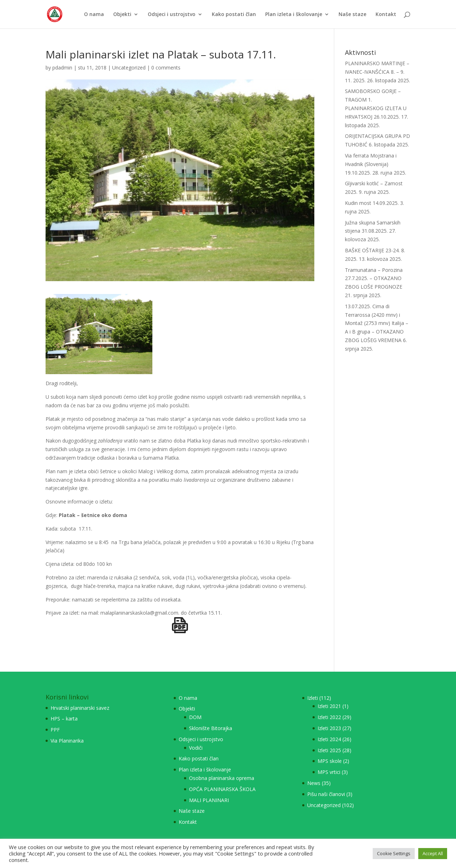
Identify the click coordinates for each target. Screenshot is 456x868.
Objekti (122, 15)
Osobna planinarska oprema (222, 778)
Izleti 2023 (329, 728)
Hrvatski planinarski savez (80, 708)
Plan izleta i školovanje (294, 15)
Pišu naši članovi (326, 794)
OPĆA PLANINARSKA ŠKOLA (222, 789)
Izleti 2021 (329, 706)
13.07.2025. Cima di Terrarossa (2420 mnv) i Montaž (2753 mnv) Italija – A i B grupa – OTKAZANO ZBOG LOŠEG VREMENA (377, 323)
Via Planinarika (67, 741)
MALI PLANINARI (209, 800)
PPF (55, 730)
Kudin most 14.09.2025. (372, 203)
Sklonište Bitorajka (211, 728)
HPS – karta (64, 719)
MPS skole (330, 761)
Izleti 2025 (329, 750)
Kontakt (386, 15)
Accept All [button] (433, 853)
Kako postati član (234, 15)
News (314, 783)
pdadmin (62, 68)
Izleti (313, 698)
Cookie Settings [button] (394, 853)
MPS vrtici (329, 772)
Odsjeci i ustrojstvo (172, 15)
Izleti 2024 (329, 739)
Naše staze (352, 15)
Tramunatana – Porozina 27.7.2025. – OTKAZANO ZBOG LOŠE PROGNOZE (374, 278)
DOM (195, 717)
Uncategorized (129, 68)
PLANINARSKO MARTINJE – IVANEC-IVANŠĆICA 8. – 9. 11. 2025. (377, 72)
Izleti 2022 (329, 717)
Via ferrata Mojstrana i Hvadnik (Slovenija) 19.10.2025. (371, 164)
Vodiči (196, 748)
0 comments (166, 68)
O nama (94, 15)
